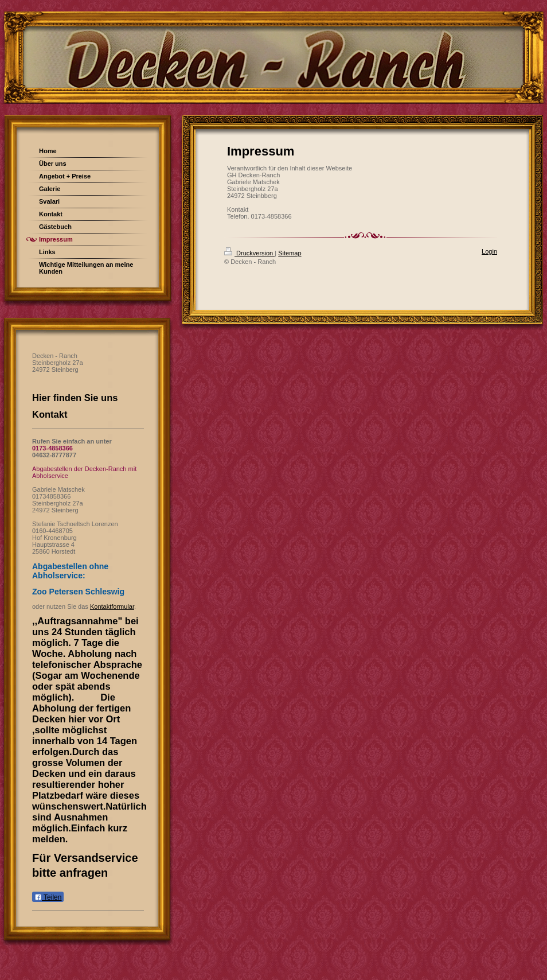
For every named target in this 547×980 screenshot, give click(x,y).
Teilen (48, 897)
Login (489, 251)
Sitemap (290, 253)
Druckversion (249, 253)
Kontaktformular (112, 606)
